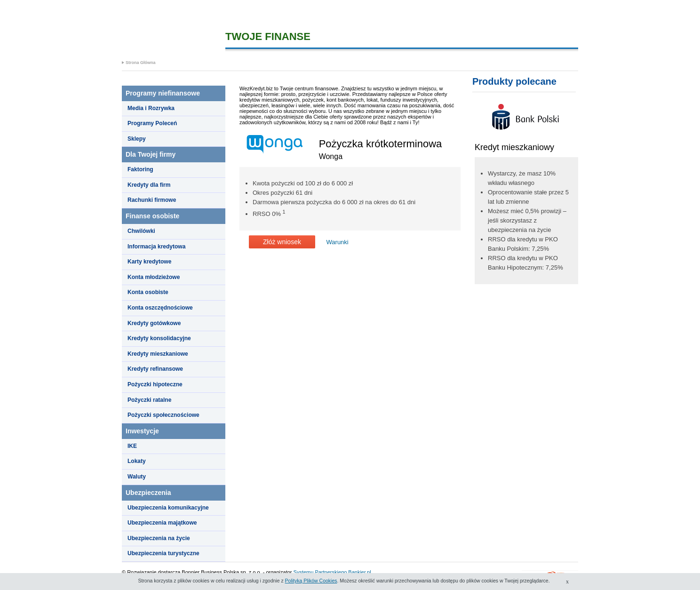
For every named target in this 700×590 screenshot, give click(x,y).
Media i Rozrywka (151, 108)
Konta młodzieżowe (154, 277)
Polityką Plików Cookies (311, 581)
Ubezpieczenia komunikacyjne (168, 508)
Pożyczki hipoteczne (155, 384)
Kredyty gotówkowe (154, 323)
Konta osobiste (148, 292)
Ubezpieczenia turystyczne (163, 553)
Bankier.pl (359, 572)
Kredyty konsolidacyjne (159, 338)
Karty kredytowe (149, 262)
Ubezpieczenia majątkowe (162, 523)
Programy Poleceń (152, 123)
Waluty (137, 477)
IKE (132, 446)
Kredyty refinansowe (155, 369)
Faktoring (140, 169)
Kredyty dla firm (149, 185)
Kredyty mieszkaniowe (158, 354)
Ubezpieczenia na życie (159, 538)
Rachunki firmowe (152, 200)
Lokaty (137, 461)
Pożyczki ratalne (149, 400)
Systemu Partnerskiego (320, 572)
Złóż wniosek (282, 242)
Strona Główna (141, 63)
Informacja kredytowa (156, 247)
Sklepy (137, 139)
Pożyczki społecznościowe (163, 415)
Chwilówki (141, 231)
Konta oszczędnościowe (160, 308)
